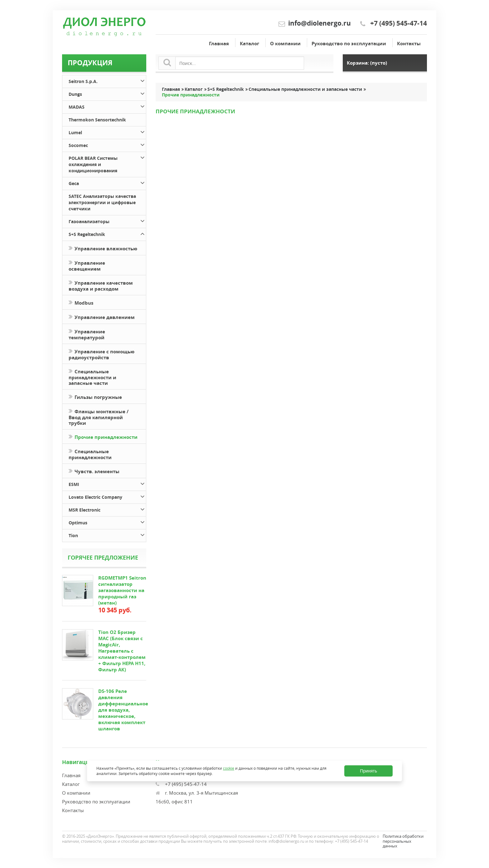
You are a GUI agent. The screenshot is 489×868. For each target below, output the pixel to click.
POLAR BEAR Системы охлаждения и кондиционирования (107, 163)
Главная (219, 44)
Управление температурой (87, 334)
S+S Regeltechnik (107, 233)
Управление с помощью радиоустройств (102, 354)
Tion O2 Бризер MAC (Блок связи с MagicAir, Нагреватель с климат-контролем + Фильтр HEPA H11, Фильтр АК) (122, 651)
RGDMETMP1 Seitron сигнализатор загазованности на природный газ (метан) (122, 590)
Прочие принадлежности (103, 436)
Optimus (107, 522)
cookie (229, 768)
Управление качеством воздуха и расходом (101, 285)
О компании (285, 44)
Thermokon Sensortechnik (97, 120)
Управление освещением (87, 265)
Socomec (107, 144)
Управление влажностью (103, 248)
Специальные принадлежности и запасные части (92, 377)
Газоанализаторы (107, 221)
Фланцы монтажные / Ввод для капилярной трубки (99, 417)
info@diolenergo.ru (320, 23)
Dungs (107, 93)
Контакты (409, 44)
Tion (107, 535)
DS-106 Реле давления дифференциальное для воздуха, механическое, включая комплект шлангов (123, 710)
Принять (368, 771)
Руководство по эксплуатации (349, 44)
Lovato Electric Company (107, 496)
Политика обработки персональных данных (403, 841)
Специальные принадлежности (90, 454)
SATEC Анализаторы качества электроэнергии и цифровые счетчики (102, 202)
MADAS (107, 106)
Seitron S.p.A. (107, 80)
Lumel (107, 132)
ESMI (107, 483)
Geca (107, 182)
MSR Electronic (107, 509)
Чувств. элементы (94, 471)
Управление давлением (102, 317)
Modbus (81, 302)
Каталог (249, 44)
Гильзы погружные (95, 397)
